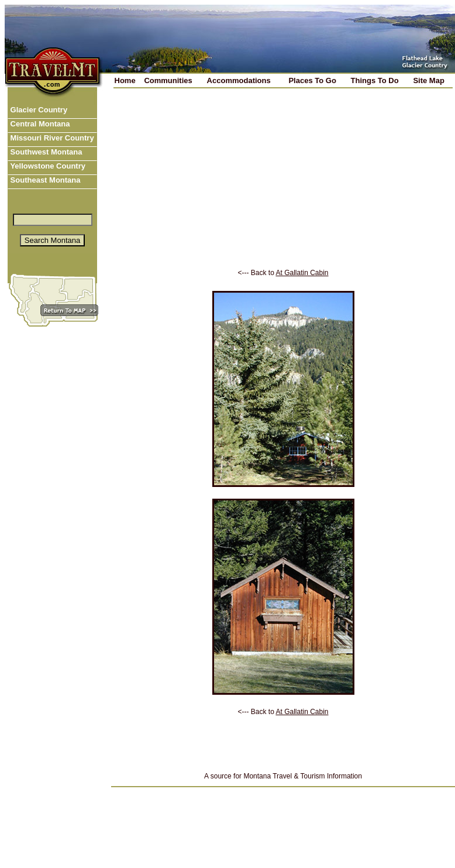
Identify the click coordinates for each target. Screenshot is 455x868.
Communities (168, 80)
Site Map (428, 80)
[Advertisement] (283, 187)
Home (125, 80)
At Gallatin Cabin (302, 273)
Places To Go (312, 80)
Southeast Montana (44, 180)
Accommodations (239, 80)
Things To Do (375, 80)
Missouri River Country (51, 138)
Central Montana (39, 124)
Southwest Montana (45, 152)
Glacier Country (38, 110)
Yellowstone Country (47, 166)
